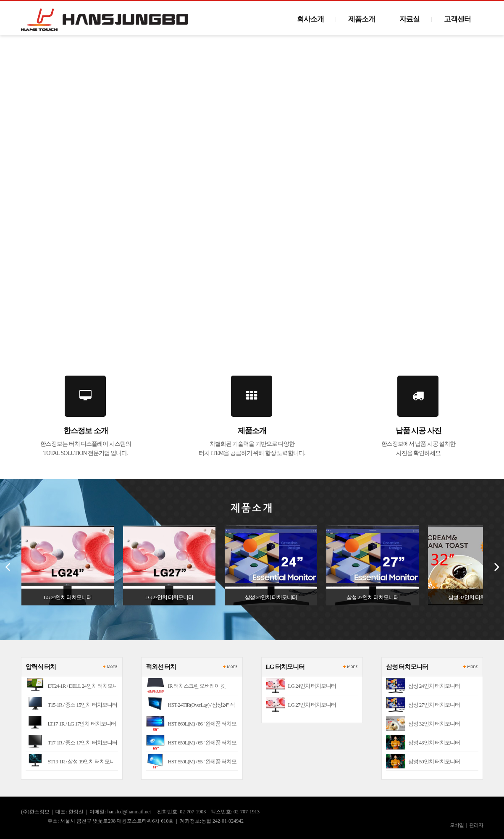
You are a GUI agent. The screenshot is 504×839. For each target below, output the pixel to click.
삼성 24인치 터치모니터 (434, 686)
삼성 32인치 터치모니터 (434, 724)
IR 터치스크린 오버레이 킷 (197, 686)
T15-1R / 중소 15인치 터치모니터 (83, 705)
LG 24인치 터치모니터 (312, 686)
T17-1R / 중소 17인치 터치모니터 (83, 743)
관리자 (476, 825)
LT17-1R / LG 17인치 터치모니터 (82, 724)
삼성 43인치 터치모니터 (434, 743)
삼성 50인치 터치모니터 (434, 761)
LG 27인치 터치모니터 (312, 705)
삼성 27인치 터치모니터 (434, 705)
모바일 (457, 825)
